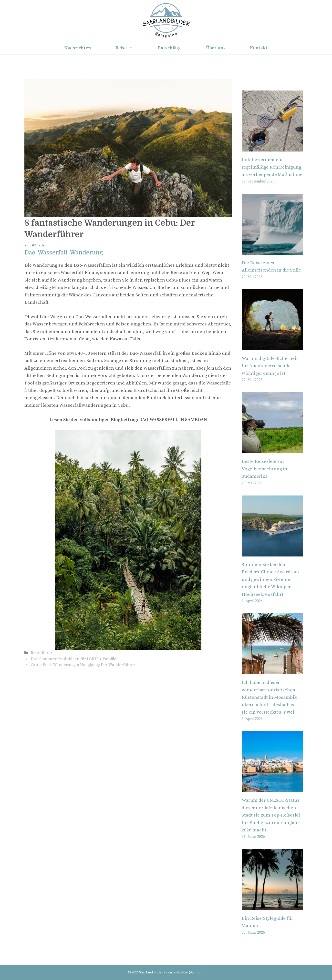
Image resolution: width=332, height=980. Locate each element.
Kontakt (259, 48)
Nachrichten (78, 48)
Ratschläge (170, 48)
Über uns (216, 48)
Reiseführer (41, 653)
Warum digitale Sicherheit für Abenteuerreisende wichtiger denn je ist (270, 366)
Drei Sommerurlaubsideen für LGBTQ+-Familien (75, 659)
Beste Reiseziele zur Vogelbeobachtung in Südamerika (265, 469)
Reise (131, 48)
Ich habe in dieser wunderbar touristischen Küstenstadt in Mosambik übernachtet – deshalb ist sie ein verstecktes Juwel (269, 697)
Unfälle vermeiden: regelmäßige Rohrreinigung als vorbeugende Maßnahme (272, 167)
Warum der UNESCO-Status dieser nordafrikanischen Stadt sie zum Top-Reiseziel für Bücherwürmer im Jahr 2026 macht (271, 815)
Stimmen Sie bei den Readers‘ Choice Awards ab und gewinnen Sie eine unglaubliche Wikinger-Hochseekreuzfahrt (270, 580)
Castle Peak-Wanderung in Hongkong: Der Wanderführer (83, 665)
